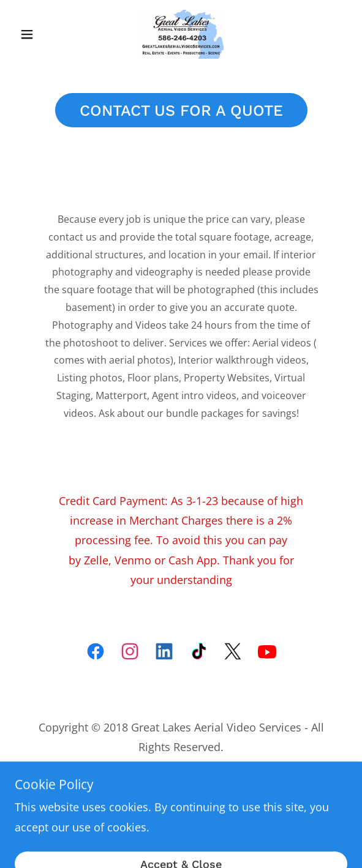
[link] (181, 34)
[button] (40, 34)
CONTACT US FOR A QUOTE (181, 110)
